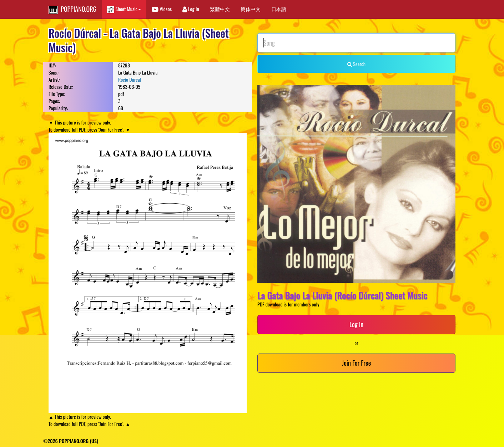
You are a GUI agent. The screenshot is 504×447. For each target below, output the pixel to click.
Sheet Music (124, 9)
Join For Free (356, 363)
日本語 (279, 9)
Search (356, 64)
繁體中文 (220, 9)
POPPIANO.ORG (72, 9)
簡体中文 (251, 9)
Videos (162, 9)
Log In (191, 9)
